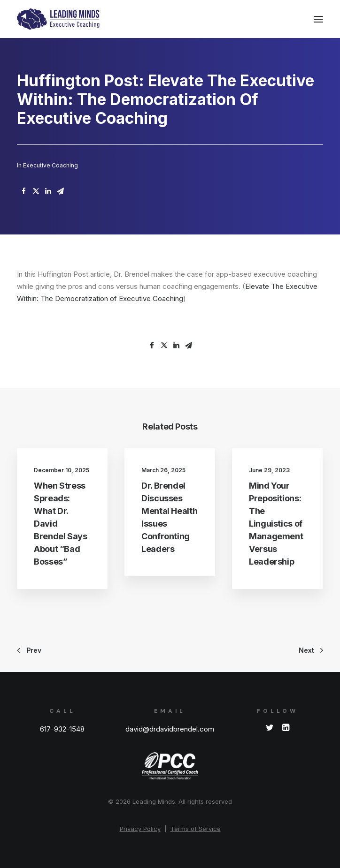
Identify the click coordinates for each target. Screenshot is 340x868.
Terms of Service (196, 829)
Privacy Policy (140, 829)
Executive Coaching (50, 165)
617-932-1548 (62, 729)
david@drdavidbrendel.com (170, 729)
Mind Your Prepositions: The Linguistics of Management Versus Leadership (276, 524)
